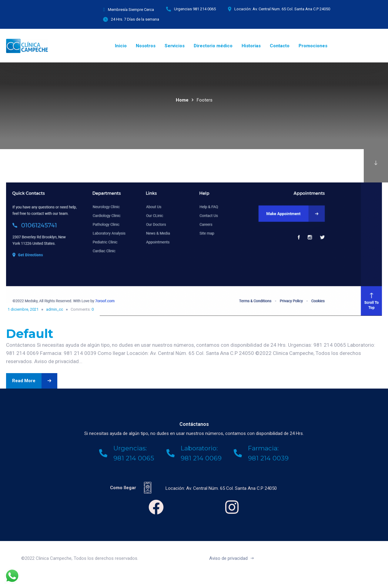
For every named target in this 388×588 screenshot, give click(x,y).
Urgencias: (130, 448)
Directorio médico (213, 46)
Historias (251, 46)
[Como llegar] (148, 488)
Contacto (280, 46)
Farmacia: (263, 448)
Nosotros (146, 46)
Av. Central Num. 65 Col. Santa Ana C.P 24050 (291, 9)
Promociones (313, 46)
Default (30, 334)
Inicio (121, 46)
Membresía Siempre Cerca (131, 10)
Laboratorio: (199, 448)
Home (182, 100)
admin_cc (55, 309)
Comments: (82, 309)
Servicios (175, 46)
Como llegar (123, 488)
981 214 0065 (204, 9)
